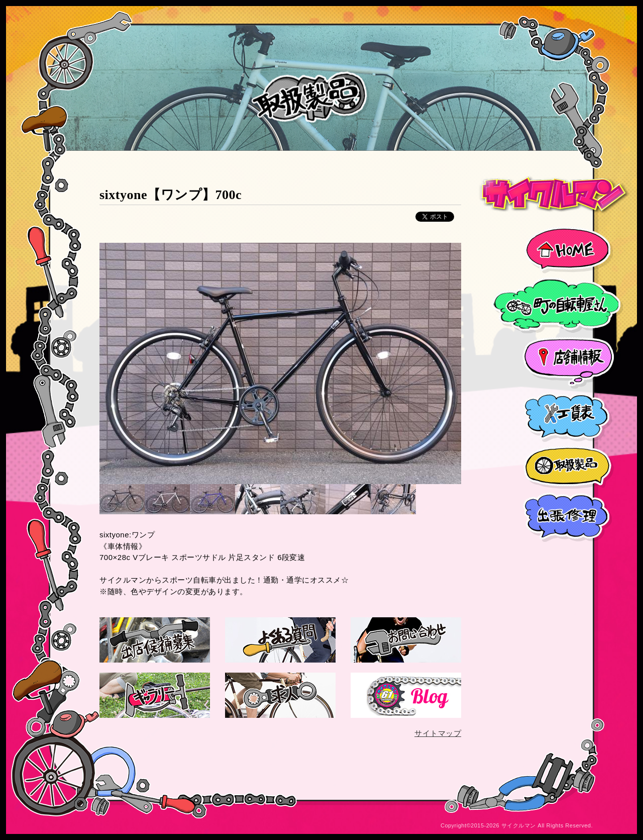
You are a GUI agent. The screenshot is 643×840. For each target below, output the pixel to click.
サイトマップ (438, 733)
